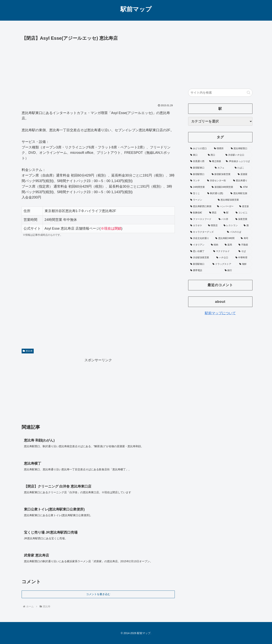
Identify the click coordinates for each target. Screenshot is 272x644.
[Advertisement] (98, 71)
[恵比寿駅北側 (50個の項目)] (240, 194)
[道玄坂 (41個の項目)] (245, 207)
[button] (249, 93)
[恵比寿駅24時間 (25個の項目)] (226, 238)
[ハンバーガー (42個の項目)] (226, 207)
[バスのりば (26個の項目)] (239, 232)
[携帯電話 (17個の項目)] (205, 271)
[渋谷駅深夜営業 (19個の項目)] (201, 258)
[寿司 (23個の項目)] (246, 238)
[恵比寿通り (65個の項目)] (242, 181)
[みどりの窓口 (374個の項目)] (200, 149)
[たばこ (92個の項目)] (243, 168)
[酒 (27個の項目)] (247, 226)
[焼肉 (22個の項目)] (216, 245)
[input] (220, 93)
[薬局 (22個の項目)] (230, 245)
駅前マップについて (220, 313)
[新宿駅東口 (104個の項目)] (200, 168)
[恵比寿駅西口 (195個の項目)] (241, 149)
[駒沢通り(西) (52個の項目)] (217, 194)
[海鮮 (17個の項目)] (245, 264)
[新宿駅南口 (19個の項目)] (199, 264)
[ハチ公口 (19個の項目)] (224, 258)
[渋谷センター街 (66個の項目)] (218, 181)
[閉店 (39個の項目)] (214, 213)
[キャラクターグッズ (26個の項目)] (207, 232)
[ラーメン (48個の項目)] (202, 200)
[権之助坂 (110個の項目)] (215, 161)
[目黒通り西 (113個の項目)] (198, 161)
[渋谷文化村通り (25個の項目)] (201, 238)
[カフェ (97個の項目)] (223, 168)
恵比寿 (28, 351)
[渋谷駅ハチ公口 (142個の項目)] (238, 155)
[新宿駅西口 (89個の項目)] (199, 174)
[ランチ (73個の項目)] (197, 181)
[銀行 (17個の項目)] (238, 271)
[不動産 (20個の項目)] (244, 245)
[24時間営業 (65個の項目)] (199, 187)
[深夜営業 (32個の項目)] (243, 219)
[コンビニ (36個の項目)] (243, 213)
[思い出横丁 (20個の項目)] (200, 251)
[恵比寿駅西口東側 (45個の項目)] (202, 207)
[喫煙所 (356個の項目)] (220, 149)
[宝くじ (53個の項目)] (197, 194)
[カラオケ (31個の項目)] (197, 226)
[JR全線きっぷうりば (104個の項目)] (238, 161)
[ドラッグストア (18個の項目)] (224, 264)
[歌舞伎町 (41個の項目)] (198, 213)
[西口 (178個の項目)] (215, 155)
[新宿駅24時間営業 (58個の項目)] (224, 187)
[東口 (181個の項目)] (197, 155)
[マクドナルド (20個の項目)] (224, 251)
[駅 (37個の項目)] (227, 213)
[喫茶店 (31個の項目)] (214, 226)
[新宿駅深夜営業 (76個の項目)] (223, 174)
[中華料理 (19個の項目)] (243, 258)
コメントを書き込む (98, 594)
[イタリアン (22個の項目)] (198, 245)
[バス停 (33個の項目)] (225, 219)
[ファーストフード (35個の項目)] (202, 219)
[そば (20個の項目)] (244, 251)
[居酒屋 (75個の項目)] (244, 174)
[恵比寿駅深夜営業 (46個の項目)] (234, 200)
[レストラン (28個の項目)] (232, 226)
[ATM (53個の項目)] (245, 187)
